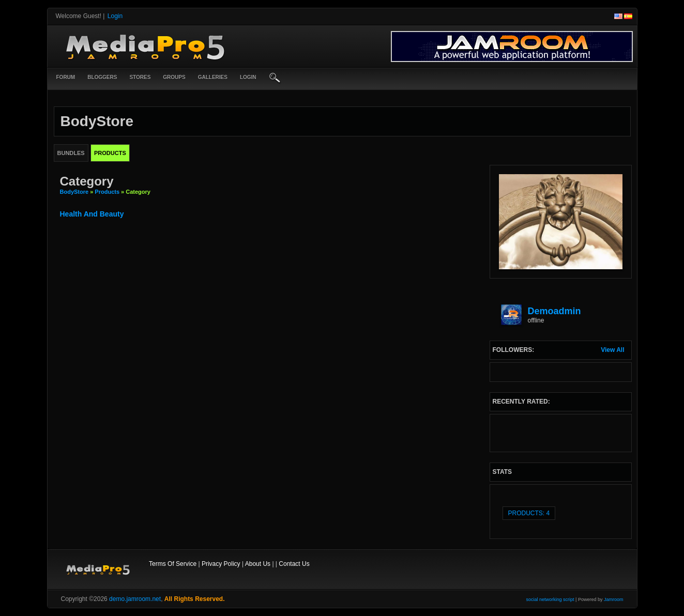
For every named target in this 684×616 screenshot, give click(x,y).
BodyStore (74, 192)
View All (612, 350)
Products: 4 (529, 513)
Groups (174, 77)
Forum (66, 77)
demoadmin (554, 311)
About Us (258, 564)
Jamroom (614, 599)
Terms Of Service (173, 564)
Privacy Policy (221, 564)
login (248, 77)
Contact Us (294, 564)
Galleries (213, 77)
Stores (140, 77)
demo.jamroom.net (135, 599)
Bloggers (102, 77)
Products (107, 192)
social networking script (550, 599)
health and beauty (92, 214)
